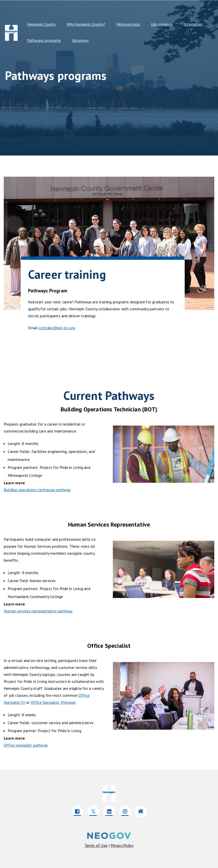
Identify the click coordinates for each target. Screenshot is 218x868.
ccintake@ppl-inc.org (57, 328)
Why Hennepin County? (86, 24)
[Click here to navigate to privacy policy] (122, 845)
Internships (193, 24)
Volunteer (80, 40)
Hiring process (128, 24)
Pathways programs (44, 40)
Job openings (162, 24)
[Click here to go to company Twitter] (93, 812)
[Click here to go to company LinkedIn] (109, 812)
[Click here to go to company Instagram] (125, 812)
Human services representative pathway (38, 611)
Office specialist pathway (26, 745)
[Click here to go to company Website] (141, 812)
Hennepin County (42, 24)
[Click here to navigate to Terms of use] (96, 845)
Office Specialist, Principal (53, 702)
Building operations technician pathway (37, 490)
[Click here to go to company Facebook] (77, 812)
